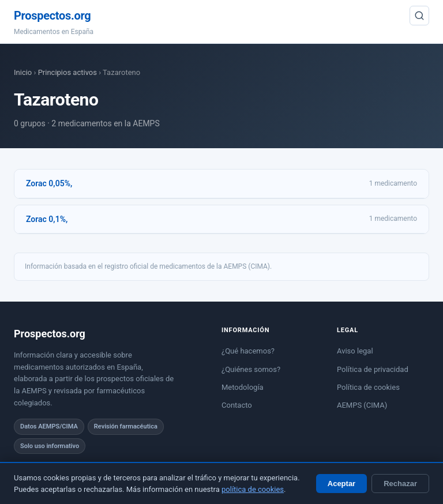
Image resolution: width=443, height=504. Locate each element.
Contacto (237, 405)
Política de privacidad (373, 369)
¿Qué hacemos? (248, 351)
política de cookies (253, 489)
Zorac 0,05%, (49, 183)
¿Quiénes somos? (251, 369)
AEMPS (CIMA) (362, 405)
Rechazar (400, 484)
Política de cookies (368, 387)
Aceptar (341, 484)
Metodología (243, 387)
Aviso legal (355, 351)
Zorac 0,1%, (47, 219)
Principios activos (67, 72)
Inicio (23, 72)
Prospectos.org (52, 16)
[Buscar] (419, 16)
